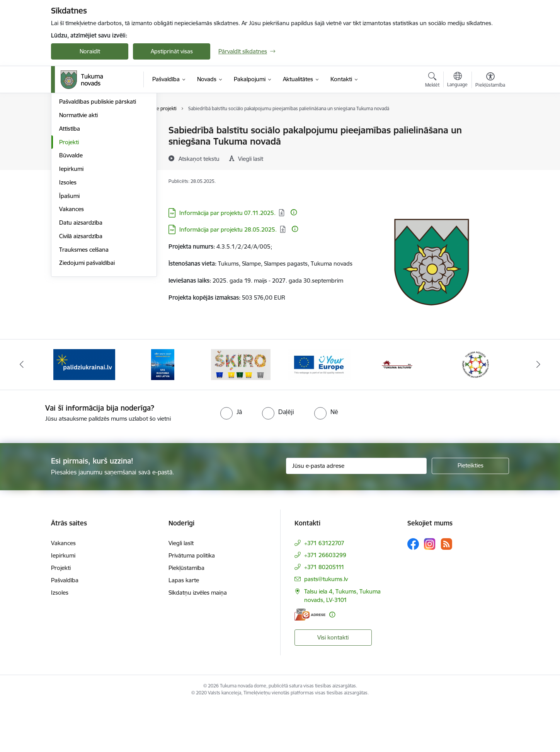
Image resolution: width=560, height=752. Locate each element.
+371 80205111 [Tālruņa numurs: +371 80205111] (324, 615)
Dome (67, 130)
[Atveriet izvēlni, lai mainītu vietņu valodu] (457, 80)
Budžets (70, 171)
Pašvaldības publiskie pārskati (98, 184)
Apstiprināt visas (172, 51)
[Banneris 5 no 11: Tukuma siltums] (397, 412)
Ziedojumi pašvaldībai (87, 345)
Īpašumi (69, 279)
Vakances (71, 292)
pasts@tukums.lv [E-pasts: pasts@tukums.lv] (326, 627)
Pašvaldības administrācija (93, 144)
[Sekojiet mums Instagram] (430, 592)
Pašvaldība (65, 628)
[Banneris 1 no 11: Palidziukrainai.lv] (84, 412)
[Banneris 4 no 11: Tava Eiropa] (319, 412)
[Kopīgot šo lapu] (490, 146)
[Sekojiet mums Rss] (446, 592)
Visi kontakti (333, 685)
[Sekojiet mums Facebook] (413, 592)
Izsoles (68, 265)
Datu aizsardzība (81, 305)
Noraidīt (90, 51)
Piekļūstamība (186, 615)
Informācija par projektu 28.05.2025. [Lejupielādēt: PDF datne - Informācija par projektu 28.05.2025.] (228, 229)
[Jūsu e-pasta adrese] (357, 513)
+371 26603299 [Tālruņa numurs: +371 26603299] (325, 603)
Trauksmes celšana (84, 332)
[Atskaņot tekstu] (199, 159)
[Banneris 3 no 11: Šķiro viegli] (241, 412)
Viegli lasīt (181, 591)
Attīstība (70, 211)
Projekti (69, 225)
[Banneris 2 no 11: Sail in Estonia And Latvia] (163, 412)
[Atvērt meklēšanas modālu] (432, 81)
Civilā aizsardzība (81, 319)
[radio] (231, 460)
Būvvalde (71, 238)
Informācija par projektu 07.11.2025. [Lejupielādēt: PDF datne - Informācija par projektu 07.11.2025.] (227, 213)
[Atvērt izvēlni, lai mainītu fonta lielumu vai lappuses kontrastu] (490, 81)
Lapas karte (184, 628)
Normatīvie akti (78, 198)
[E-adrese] (310, 662)
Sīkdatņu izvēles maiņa (198, 640)
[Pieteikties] (470, 513)
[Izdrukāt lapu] (490, 127)
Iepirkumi (71, 252)
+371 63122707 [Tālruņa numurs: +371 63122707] (324, 591)
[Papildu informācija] (294, 212)
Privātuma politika (192, 603)
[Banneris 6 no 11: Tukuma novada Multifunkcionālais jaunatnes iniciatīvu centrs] (476, 412)
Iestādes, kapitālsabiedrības (95, 158)
